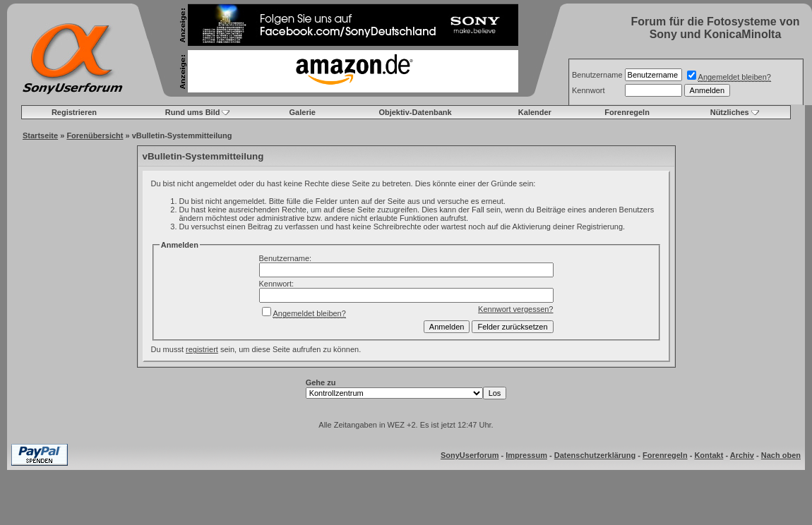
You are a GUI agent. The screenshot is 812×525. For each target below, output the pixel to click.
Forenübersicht (95, 135)
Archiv (742, 455)
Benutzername (597, 75)
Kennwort (588, 90)
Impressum (526, 455)
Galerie (303, 112)
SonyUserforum (470, 455)
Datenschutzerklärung (595, 455)
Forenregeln (627, 112)
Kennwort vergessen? (515, 309)
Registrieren (74, 112)
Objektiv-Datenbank (415, 112)
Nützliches (730, 112)
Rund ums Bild (193, 112)
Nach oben (781, 455)
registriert (202, 349)
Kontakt (709, 455)
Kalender (535, 112)
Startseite (40, 135)
